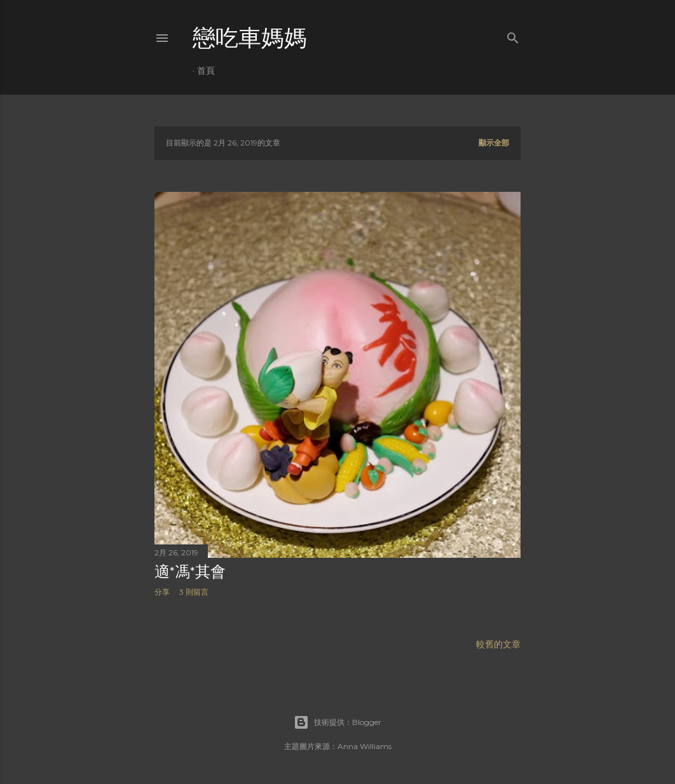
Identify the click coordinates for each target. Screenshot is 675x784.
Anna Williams (365, 746)
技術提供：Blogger (337, 722)
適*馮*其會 (190, 571)
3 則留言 (194, 592)
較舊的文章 (498, 644)
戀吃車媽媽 (250, 38)
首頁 (206, 71)
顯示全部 (494, 143)
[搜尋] (513, 35)
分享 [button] (162, 592)
